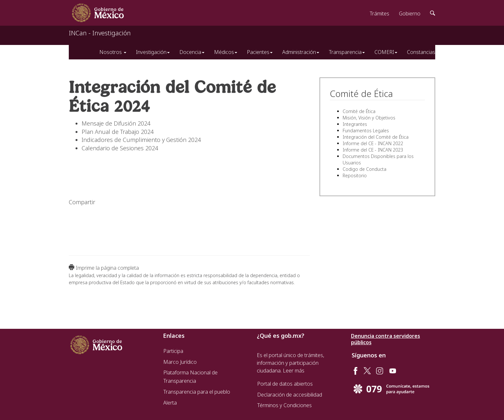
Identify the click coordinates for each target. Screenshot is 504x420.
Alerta (170, 403)
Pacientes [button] (260, 52)
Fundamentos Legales (366, 131)
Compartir (82, 202)
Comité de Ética (359, 111)
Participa (173, 351)
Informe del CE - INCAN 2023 (373, 150)
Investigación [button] (153, 52)
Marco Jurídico (180, 362)
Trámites (379, 13)
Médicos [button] (226, 52)
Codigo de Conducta (364, 169)
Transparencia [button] (347, 52)
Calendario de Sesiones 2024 (120, 148)
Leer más (294, 371)
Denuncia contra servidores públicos (386, 339)
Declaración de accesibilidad (290, 395)
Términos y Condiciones (284, 405)
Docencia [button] (192, 52)
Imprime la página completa (107, 268)
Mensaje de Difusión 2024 (116, 123)
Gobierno (410, 13)
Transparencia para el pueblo (197, 392)
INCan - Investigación (100, 33)
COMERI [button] (386, 52)
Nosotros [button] (113, 52)
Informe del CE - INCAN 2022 (373, 143)
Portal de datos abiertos (285, 384)
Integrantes (355, 124)
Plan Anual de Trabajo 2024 (118, 132)
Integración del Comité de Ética (376, 137)
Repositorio (355, 175)
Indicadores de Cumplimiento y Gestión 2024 (141, 140)
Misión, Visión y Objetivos (369, 118)
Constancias (421, 52)
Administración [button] (301, 52)
